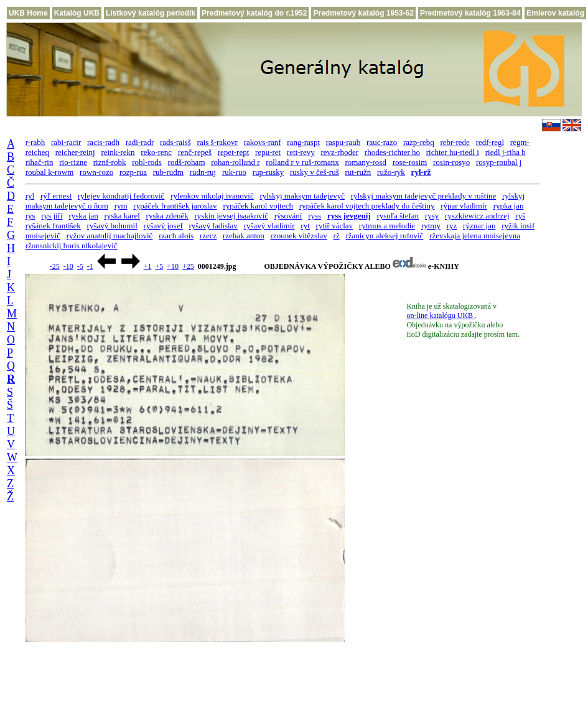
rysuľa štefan (398, 216)
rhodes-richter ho (392, 152)
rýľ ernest (56, 196)
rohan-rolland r (235, 162)
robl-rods (147, 162)
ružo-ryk (391, 172)
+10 (173, 266)
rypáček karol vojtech (258, 206)
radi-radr (140, 142)
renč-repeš (195, 152)
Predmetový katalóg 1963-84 (470, 13)
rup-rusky (268, 172)
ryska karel (122, 216)
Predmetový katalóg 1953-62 (363, 13)
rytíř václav (335, 226)
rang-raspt (303, 142)
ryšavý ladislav (213, 226)
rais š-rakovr (217, 142)
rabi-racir (66, 142)
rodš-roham (187, 162)
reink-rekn (118, 152)
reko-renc (156, 152)
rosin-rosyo (451, 162)
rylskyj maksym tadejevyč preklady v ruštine (424, 196)
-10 (68, 266)
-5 (80, 266)
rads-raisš (175, 142)
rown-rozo (96, 172)
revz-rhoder (339, 152)
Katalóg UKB (77, 13)
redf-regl (490, 142)
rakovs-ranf (263, 142)
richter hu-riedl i (453, 152)
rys (30, 216)
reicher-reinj (75, 152)
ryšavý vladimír (269, 226)
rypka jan (509, 206)
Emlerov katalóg (555, 13)
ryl (30, 196)
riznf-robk (110, 162)
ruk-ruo (234, 172)
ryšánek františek (53, 226)
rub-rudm (168, 172)
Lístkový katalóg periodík (151, 13)
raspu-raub (343, 142)
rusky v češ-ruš (315, 172)
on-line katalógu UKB (441, 316)
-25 (55, 266)
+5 (159, 266)
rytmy (431, 226)
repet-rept (234, 152)
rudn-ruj (203, 172)
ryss (315, 216)
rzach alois (176, 236)
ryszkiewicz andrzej (477, 216)
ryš (520, 216)
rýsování (288, 216)
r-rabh (35, 142)
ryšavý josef (163, 226)
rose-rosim (410, 162)
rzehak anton (244, 236)
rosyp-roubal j (499, 162)
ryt (305, 226)
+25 (188, 266)
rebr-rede (455, 142)
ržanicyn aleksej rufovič (384, 236)
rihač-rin (40, 162)
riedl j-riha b (506, 152)
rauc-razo (382, 142)
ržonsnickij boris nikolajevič (72, 246)
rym (121, 206)
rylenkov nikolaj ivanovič (212, 196)
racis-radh (103, 142)
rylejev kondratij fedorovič (121, 196)
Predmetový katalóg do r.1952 (254, 13)
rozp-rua (133, 172)
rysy (432, 216)
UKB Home (28, 13)
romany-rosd (365, 162)
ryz (452, 226)
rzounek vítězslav (299, 236)
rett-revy (301, 152)
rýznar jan (479, 226)
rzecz (208, 236)
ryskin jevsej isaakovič (231, 216)
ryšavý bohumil (112, 226)
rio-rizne (73, 162)
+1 (148, 266)
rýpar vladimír (464, 206)
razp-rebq (419, 142)
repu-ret (268, 152)
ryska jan (83, 216)
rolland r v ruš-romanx (302, 162)
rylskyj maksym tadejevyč (302, 196)
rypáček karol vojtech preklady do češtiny (367, 206)
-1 (90, 266)
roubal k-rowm (50, 172)
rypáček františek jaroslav (175, 206)
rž (337, 236)
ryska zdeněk (167, 216)
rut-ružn (358, 172)
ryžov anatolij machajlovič (110, 236)
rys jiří (52, 216)
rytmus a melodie (387, 226)
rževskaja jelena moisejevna (475, 236)
